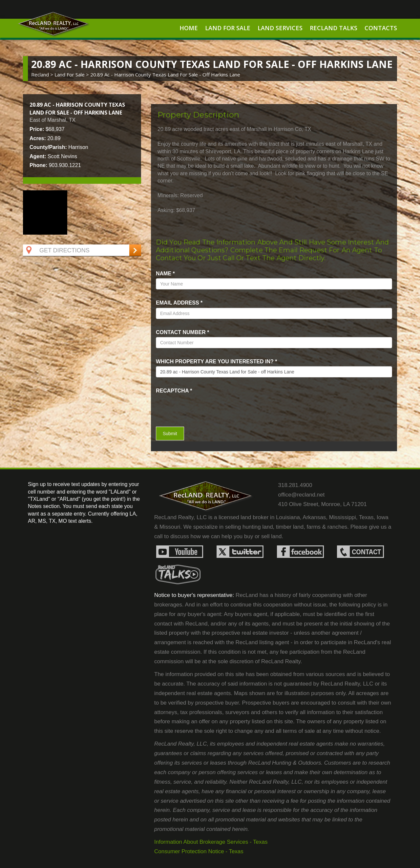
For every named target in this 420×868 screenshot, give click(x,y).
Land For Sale (228, 28)
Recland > (43, 74)
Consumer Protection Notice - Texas (199, 851)
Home (189, 28)
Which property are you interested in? (217, 361)
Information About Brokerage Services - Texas (211, 842)
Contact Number (182, 332)
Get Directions (57, 250)
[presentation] (194, 405)
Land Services (280, 28)
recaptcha (174, 391)
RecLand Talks (334, 28)
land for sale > (72, 74)
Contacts (381, 28)
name (165, 274)
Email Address (179, 303)
